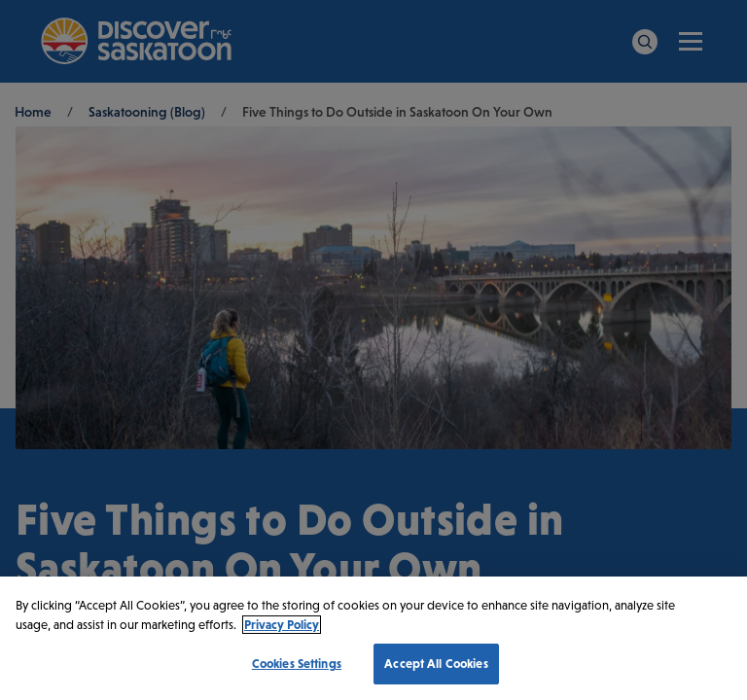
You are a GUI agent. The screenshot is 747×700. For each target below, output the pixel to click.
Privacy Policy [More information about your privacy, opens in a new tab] (282, 625)
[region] (373, 638)
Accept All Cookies (436, 664)
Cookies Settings (297, 664)
